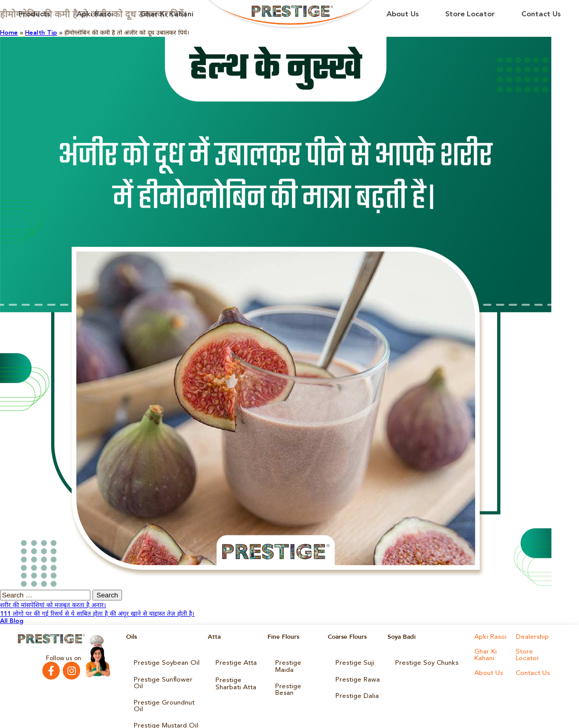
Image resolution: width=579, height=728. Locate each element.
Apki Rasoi (95, 15)
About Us (403, 15)
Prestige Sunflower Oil (165, 676)
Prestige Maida (297, 662)
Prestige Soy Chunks (424, 662)
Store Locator (470, 15)
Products (34, 15)
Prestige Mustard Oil (163, 705)
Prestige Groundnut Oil (166, 691)
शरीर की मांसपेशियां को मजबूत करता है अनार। (53, 606)
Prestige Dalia (355, 691)
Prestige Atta (234, 662)
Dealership (531, 637)
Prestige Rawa (356, 676)
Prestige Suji (353, 662)
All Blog (12, 621)
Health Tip (41, 33)
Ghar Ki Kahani (167, 15)
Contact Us (541, 15)
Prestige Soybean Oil (163, 662)
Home (9, 33)
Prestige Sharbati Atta (234, 680)
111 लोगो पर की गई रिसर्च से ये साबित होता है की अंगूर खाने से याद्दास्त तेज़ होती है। (97, 614)
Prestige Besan (296, 676)
